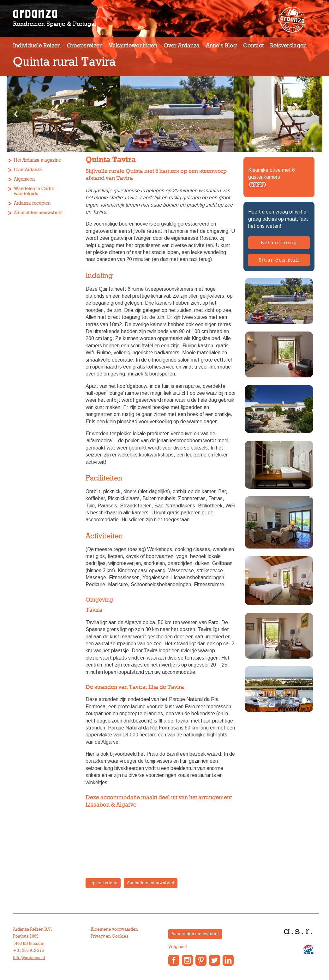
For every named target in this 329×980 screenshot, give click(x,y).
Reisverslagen (288, 46)
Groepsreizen (85, 46)
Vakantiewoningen (133, 46)
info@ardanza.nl (29, 958)
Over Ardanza (182, 46)
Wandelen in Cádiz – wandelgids (36, 191)
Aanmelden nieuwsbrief (38, 213)
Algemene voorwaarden (114, 929)
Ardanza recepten (32, 203)
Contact (253, 46)
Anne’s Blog (221, 46)
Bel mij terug (279, 243)
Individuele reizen (37, 46)
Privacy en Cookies (110, 936)
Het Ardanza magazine (37, 160)
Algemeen (24, 179)
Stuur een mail (279, 260)
